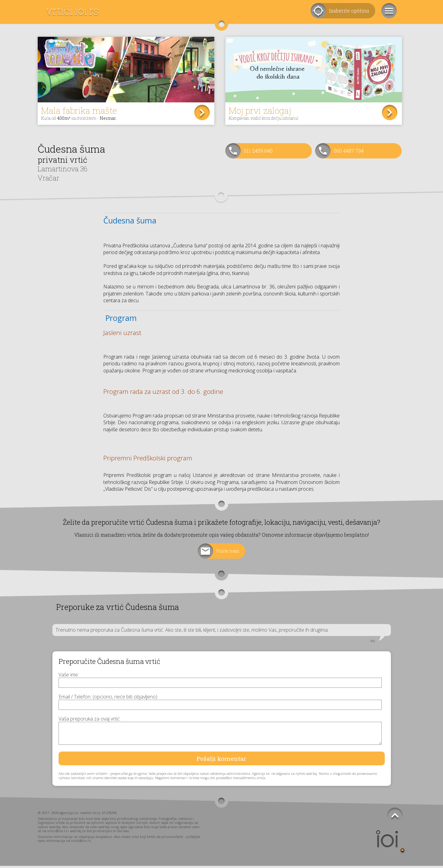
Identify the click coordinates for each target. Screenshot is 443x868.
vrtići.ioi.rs (73, 11)
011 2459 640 (258, 153)
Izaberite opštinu (349, 11)
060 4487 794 (349, 153)
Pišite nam (228, 553)
